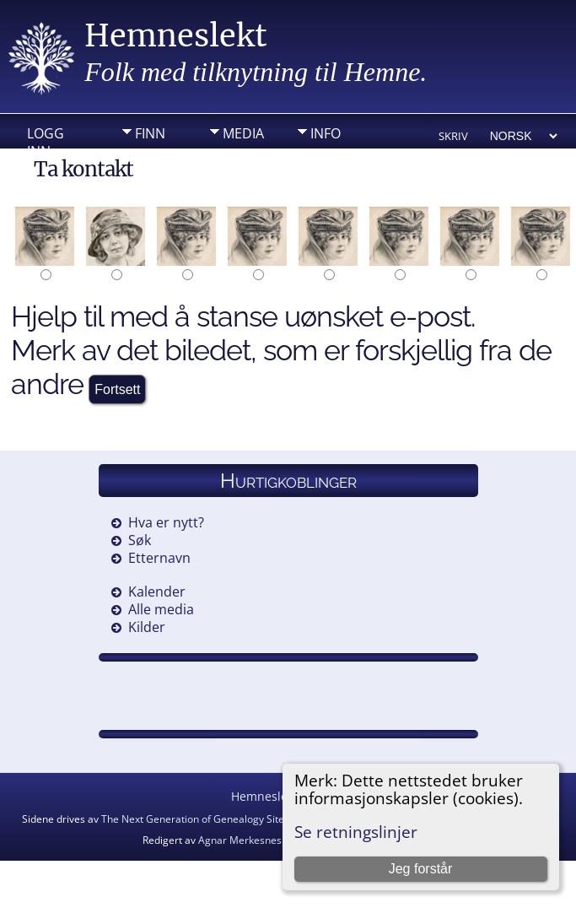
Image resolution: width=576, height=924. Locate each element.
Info (326, 133)
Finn (150, 133)
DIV (146, 159)
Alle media (161, 609)
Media (243, 133)
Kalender (157, 592)
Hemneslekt (176, 36)
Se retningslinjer (356, 832)
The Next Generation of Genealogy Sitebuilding (211, 819)
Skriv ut (453, 137)
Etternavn (159, 558)
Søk (140, 540)
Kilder (147, 627)
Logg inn (46, 138)
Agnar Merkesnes (240, 840)
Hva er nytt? (166, 522)
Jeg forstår (421, 869)
